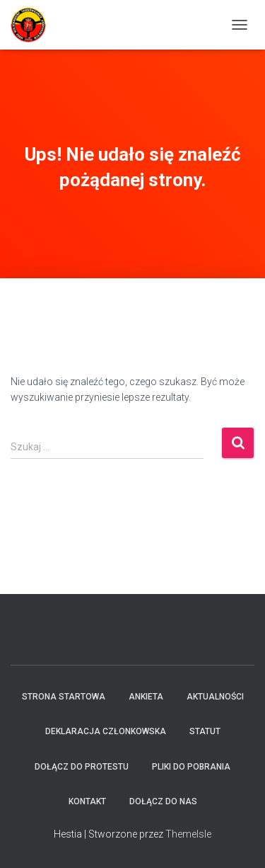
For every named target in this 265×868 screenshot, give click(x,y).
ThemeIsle (188, 834)
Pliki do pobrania (191, 767)
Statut (205, 731)
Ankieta (146, 697)
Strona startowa (64, 697)
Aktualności (215, 697)
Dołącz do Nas (163, 801)
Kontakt (87, 801)
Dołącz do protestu (82, 767)
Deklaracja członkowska (106, 731)
